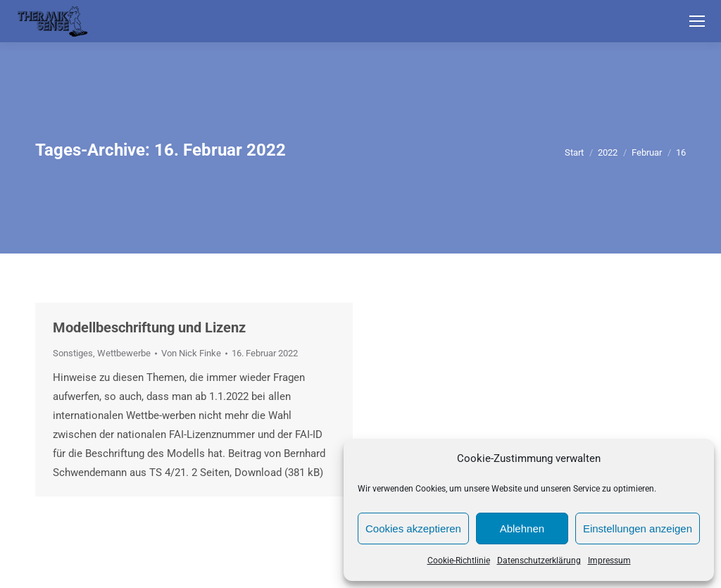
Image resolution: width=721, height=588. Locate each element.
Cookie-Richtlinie (459, 561)
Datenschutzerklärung (539, 561)
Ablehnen (522, 528)
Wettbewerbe (124, 353)
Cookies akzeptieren (413, 528)
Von (191, 353)
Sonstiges (73, 353)
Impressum (609, 561)
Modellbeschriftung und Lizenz (149, 327)
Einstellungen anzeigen (638, 528)
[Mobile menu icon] (697, 21)
